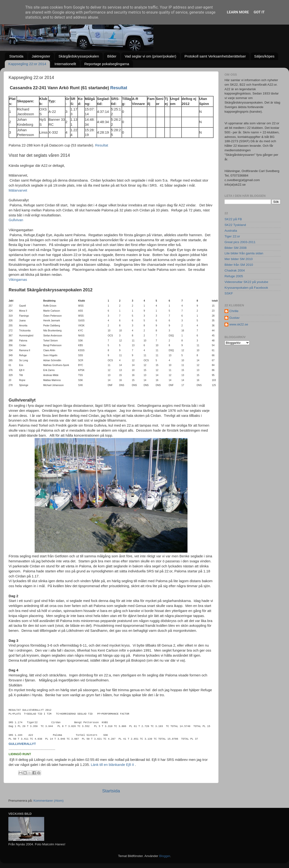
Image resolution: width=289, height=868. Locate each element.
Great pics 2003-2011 (240, 242)
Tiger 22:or (232, 236)
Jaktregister (41, 56)
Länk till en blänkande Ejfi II (112, 765)
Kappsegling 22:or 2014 (27, 64)
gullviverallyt (22, 744)
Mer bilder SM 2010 (239, 259)
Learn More (238, 12)
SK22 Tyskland (235, 225)
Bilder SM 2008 (235, 248)
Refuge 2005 (234, 276)
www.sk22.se (239, 324)
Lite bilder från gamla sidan (244, 253)
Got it (259, 12)
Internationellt (65, 64)
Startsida (16, 56)
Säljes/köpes (264, 56)
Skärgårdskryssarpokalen (79, 56)
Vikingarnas (18, 280)
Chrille (234, 311)
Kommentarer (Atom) (48, 801)
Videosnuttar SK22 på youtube (246, 282)
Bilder (112, 56)
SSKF (229, 293)
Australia (231, 231)
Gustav (234, 318)
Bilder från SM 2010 (239, 265)
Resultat (119, 88)
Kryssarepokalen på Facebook (246, 288)
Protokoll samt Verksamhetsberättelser (215, 56)
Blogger (165, 856)
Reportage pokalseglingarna (107, 64)
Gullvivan (16, 220)
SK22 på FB (233, 219)
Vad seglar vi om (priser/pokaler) (150, 56)
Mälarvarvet (18, 190)
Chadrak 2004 (235, 270)
